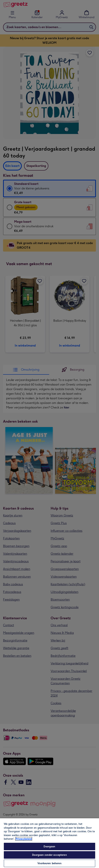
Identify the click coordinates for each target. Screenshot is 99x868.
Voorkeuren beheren (49, 863)
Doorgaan (49, 846)
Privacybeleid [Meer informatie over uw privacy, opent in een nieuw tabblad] (24, 839)
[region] (49, 843)
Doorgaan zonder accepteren (49, 855)
